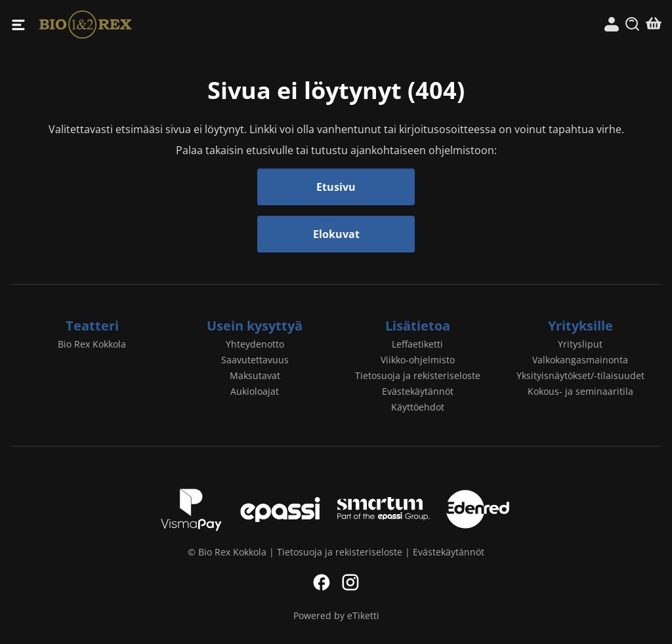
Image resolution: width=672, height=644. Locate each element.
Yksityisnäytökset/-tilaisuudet (580, 375)
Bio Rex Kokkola (188, 25)
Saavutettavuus (255, 360)
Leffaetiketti (417, 344)
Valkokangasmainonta (580, 360)
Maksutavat (255, 375)
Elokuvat (336, 234)
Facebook (322, 582)
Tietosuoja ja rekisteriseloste (418, 375)
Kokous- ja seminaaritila (580, 391)
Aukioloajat (255, 391)
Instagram (350, 582)
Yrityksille (580, 326)
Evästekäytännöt (418, 391)
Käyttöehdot (418, 407)
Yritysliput (580, 344)
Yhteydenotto (255, 344)
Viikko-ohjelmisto (418, 360)
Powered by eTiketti (336, 615)
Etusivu (336, 187)
